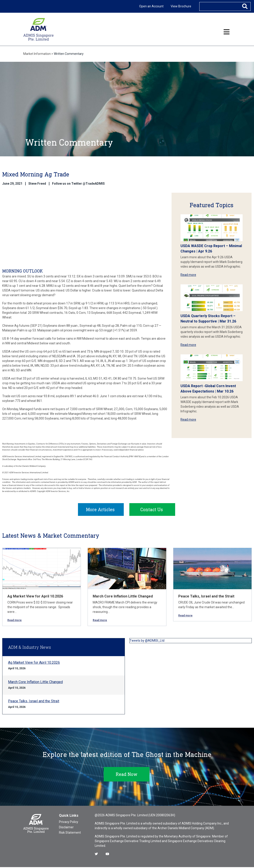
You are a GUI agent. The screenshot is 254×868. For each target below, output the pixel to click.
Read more (188, 275)
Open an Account (151, 6)
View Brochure (181, 6)
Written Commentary (69, 54)
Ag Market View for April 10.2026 (35, 597)
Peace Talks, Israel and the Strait (206, 597)
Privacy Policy (69, 823)
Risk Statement (70, 833)
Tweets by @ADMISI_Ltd (147, 641)
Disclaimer (66, 828)
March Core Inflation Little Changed (123, 597)
